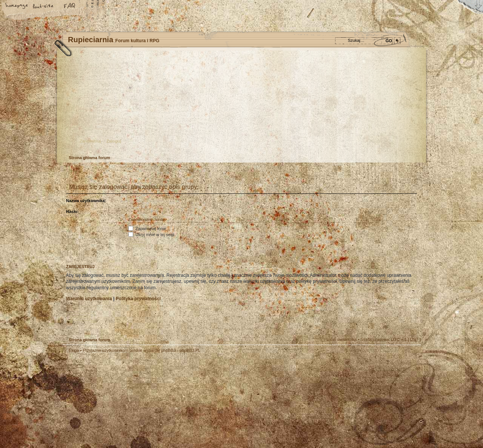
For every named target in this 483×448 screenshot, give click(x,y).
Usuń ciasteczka (341, 339)
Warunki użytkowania (89, 299)
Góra (411, 355)
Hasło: (72, 212)
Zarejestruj (90, 141)
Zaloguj (114, 141)
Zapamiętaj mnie (147, 229)
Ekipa (74, 350)
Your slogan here (181, 401)
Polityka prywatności (138, 299)
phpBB (147, 400)
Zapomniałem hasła (146, 219)
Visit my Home (398, 423)
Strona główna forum (241, 104)
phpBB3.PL (190, 350)
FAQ (70, 6)
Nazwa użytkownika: (86, 201)
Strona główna (17, 6)
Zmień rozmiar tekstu (43, 6)
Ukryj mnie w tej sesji (151, 235)
